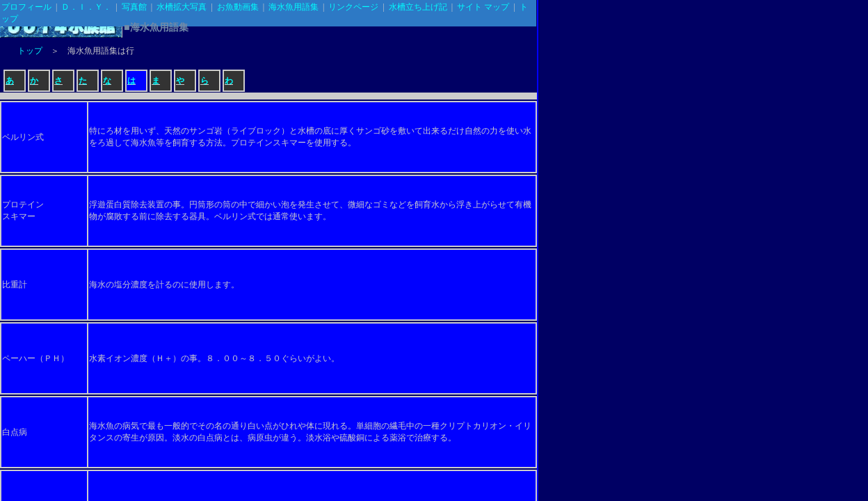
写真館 (134, 7)
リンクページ (353, 7)
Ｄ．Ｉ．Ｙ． (86, 7)
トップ (30, 51)
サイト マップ (483, 7)
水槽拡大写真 (182, 7)
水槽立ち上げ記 (418, 7)
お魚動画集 (238, 7)
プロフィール (26, 7)
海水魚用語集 (294, 7)
